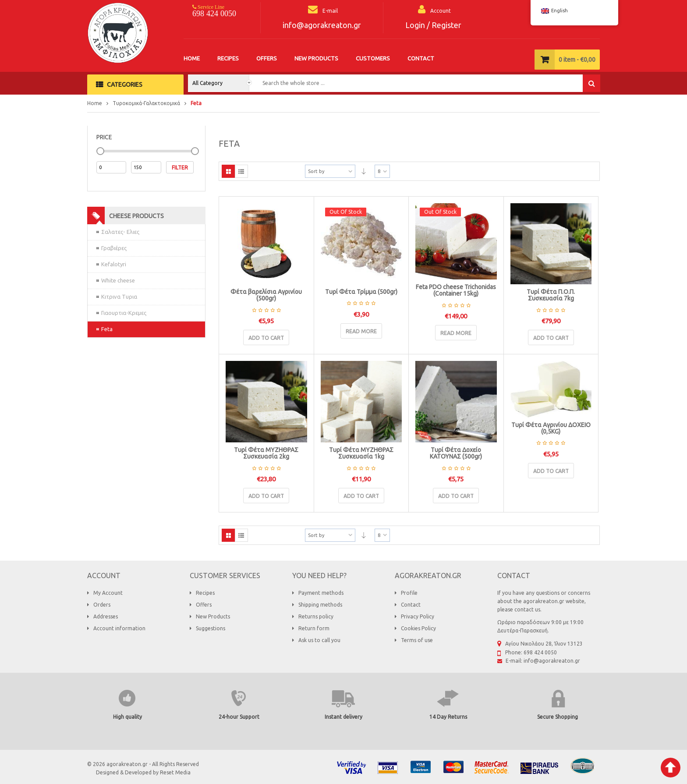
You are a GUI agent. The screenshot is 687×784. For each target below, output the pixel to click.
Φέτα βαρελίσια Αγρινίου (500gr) (266, 295)
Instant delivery (343, 717)
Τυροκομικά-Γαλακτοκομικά (146, 103)
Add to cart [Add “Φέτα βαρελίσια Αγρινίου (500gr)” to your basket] (266, 338)
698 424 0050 (214, 14)
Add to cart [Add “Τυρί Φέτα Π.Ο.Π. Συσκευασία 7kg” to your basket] (551, 338)
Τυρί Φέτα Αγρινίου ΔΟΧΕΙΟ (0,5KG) (551, 428)
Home (95, 103)
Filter (180, 168)
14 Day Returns (448, 717)
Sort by (316, 171)
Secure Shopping (558, 717)
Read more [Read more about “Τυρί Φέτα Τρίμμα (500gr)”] (361, 331)
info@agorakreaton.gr (322, 25)
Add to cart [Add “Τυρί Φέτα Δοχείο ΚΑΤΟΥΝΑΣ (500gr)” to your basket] (456, 496)
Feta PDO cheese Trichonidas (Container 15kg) (456, 290)
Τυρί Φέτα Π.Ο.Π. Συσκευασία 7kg (551, 295)
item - (577, 60)
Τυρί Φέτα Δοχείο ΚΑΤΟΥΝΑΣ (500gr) (456, 453)
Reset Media (175, 772)
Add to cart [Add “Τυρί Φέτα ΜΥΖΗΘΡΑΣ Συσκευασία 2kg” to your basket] (266, 496)
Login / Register (433, 25)
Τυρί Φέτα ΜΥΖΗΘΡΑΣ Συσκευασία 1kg (361, 453)
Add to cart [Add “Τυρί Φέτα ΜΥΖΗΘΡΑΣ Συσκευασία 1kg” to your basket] (361, 496)
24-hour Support (239, 717)
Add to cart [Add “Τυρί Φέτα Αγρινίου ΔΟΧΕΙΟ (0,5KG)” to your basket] (551, 471)
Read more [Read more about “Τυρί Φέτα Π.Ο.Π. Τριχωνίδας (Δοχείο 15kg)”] (456, 333)
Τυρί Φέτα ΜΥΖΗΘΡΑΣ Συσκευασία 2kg (266, 453)
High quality (127, 717)
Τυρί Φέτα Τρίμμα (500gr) (361, 292)
